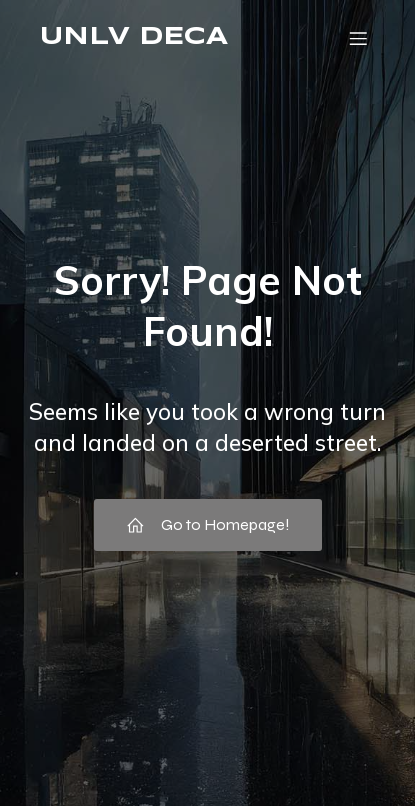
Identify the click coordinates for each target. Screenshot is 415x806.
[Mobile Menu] (358, 38)
